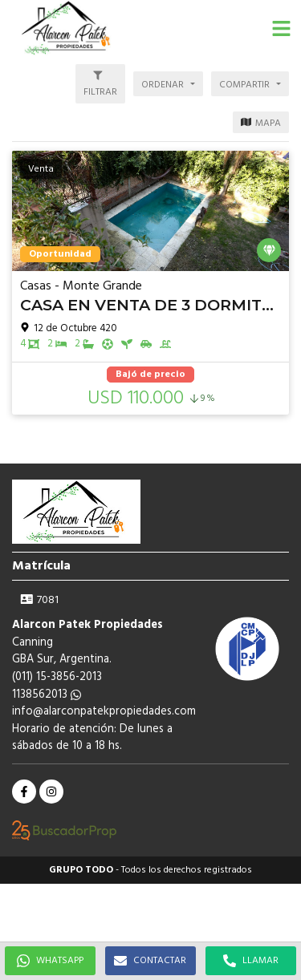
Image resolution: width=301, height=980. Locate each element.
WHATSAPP (50, 961)
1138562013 (47, 695)
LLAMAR (251, 961)
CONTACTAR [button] (150, 961)
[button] (281, 28)
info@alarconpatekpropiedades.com (104, 712)
